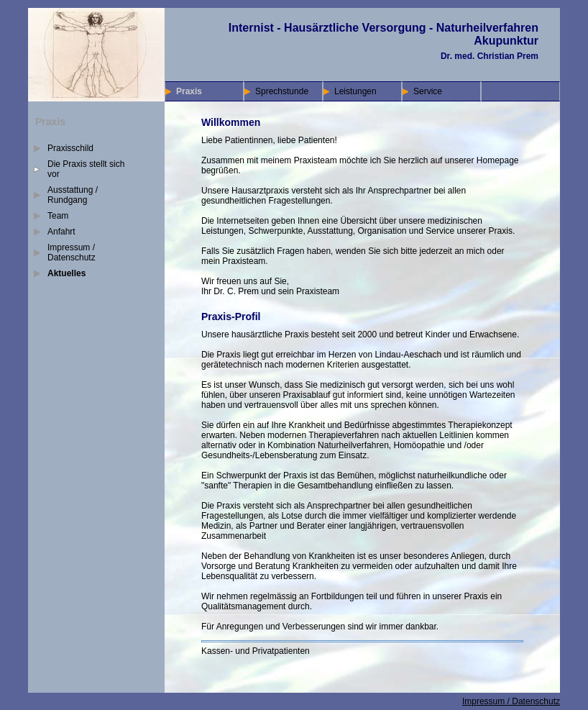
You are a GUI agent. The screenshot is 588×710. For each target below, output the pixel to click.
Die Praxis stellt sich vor (86, 169)
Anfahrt (61, 232)
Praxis (189, 91)
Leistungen (355, 91)
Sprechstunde (282, 91)
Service (428, 91)
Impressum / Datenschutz (72, 252)
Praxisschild (70, 148)
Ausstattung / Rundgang (73, 195)
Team (58, 216)
